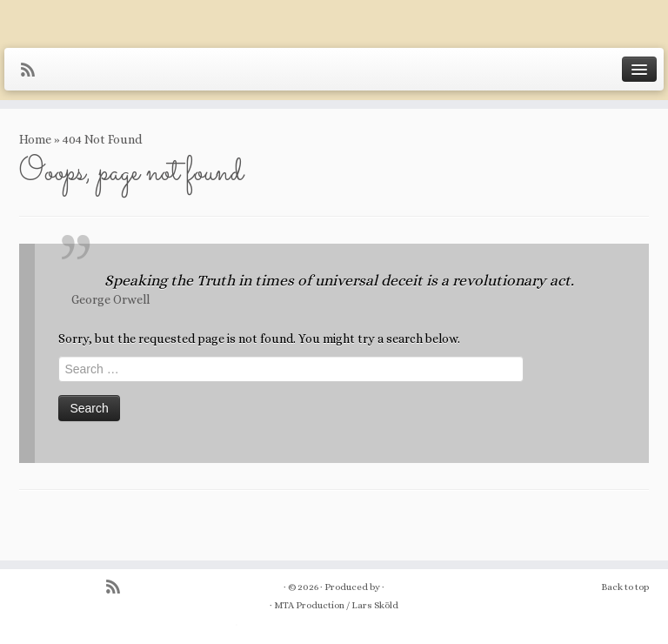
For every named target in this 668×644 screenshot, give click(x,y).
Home (35, 139)
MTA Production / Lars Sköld (336, 605)
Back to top (625, 587)
